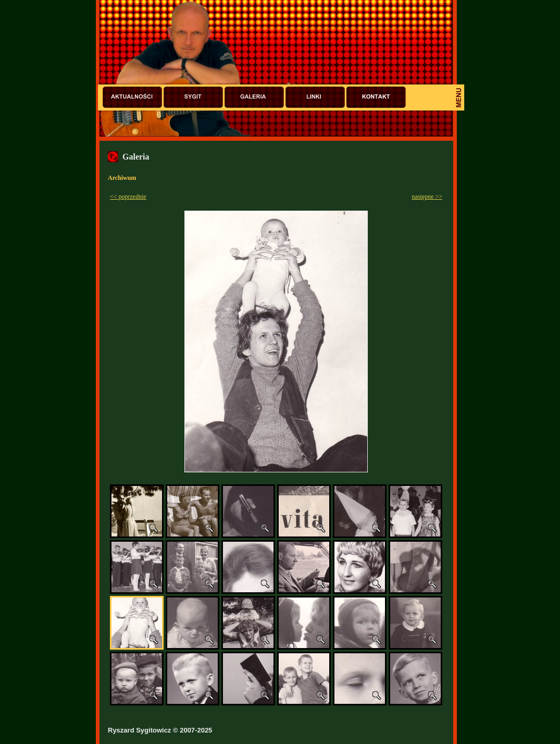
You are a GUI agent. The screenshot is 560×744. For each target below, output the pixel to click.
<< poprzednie (128, 197)
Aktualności (132, 97)
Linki (315, 97)
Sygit (193, 97)
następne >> (427, 197)
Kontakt (376, 97)
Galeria (254, 97)
